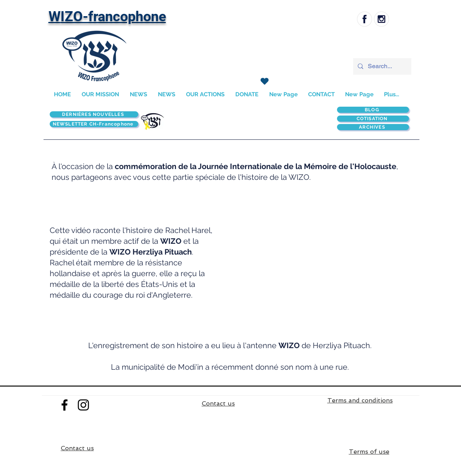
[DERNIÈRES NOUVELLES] (94, 114)
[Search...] (381, 66)
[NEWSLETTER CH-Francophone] (94, 124)
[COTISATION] (373, 119)
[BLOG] (373, 110)
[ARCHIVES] (373, 127)
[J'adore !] (265, 81)
